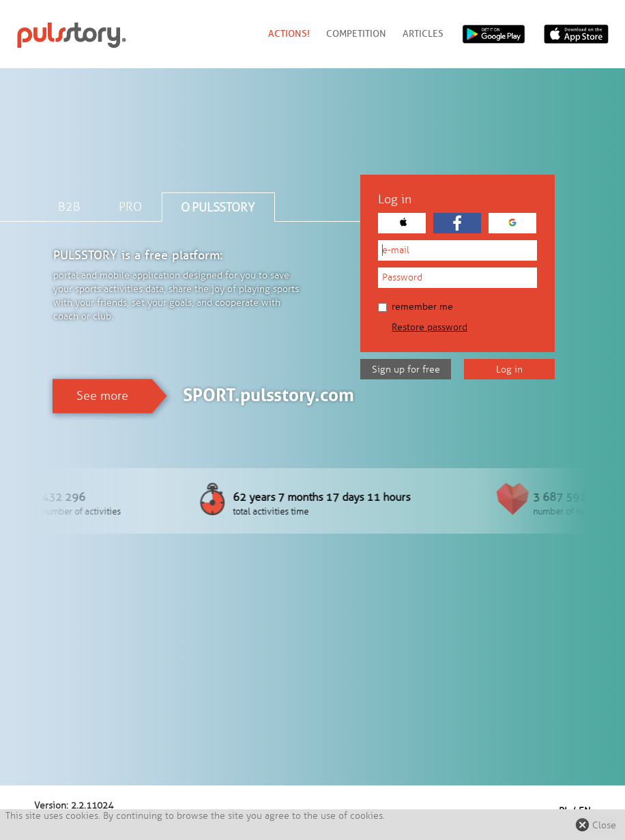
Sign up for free (406, 370)
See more (102, 396)
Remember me (416, 307)
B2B (69, 207)
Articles (423, 34)
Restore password (430, 327)
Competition (356, 34)
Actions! (289, 34)
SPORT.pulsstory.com (268, 395)
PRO (130, 207)
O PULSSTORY (218, 207)
